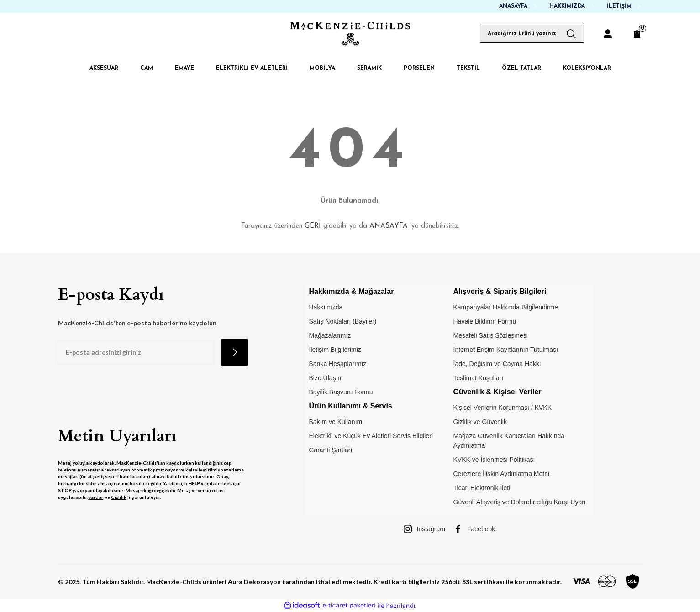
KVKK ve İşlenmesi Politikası (494, 460)
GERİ (313, 226)
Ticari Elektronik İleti (482, 488)
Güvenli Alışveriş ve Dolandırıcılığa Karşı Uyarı (520, 502)
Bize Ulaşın (325, 378)
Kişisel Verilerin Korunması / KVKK (503, 408)
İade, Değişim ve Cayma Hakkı (497, 364)
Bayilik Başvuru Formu (341, 392)
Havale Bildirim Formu (485, 321)
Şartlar (96, 497)
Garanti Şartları (331, 450)
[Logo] (350, 34)
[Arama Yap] (575, 34)
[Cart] (637, 34)
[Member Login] (608, 34)
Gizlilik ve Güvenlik (480, 422)
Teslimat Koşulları (479, 378)
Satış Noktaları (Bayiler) (343, 321)
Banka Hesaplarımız (338, 364)
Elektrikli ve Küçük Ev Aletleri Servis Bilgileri (371, 436)
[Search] (532, 34)
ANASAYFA (389, 226)
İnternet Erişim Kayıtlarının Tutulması (506, 350)
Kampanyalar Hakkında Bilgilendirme (506, 307)
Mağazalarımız (330, 335)
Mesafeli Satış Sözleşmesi (491, 335)
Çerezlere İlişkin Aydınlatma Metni (502, 474)
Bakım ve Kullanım (336, 422)
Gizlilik (119, 497)
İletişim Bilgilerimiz (335, 350)
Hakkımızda (326, 307)
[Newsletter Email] (136, 352)
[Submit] (235, 352)
